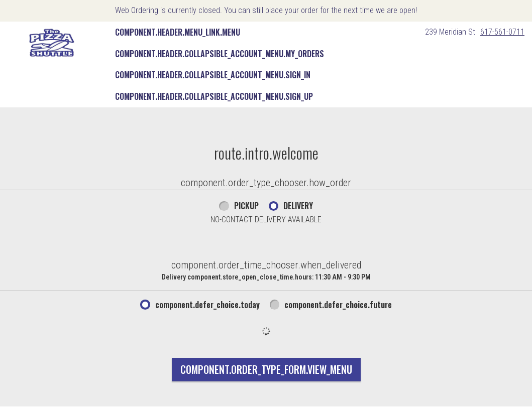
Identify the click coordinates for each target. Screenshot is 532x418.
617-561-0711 (502, 32)
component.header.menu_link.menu (178, 32)
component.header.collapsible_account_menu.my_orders (220, 54)
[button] (52, 43)
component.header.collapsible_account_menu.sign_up (214, 96)
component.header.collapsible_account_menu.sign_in (213, 75)
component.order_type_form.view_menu (266, 369)
